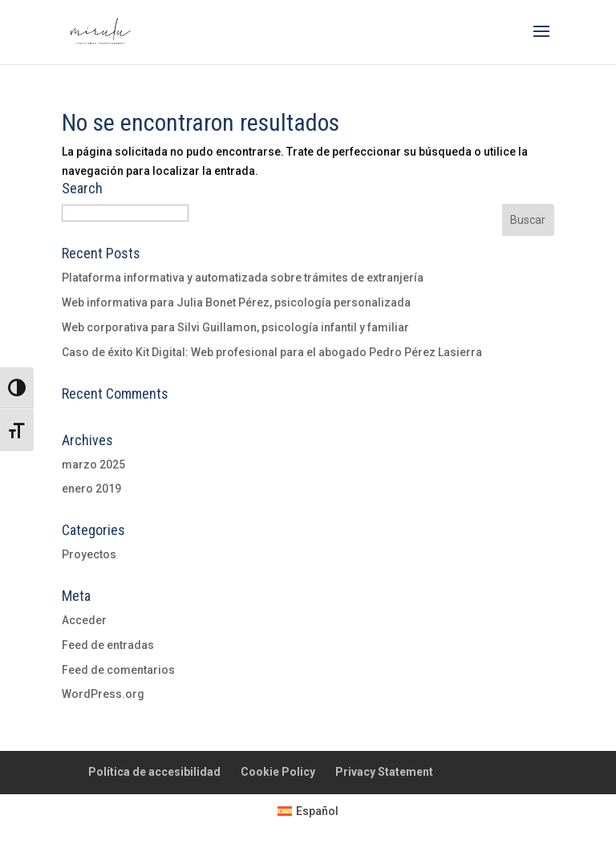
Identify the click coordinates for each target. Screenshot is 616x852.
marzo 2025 (93, 465)
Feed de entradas (108, 645)
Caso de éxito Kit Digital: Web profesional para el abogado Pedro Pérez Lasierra (272, 352)
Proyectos (89, 554)
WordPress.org (103, 694)
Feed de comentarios (118, 670)
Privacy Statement (384, 772)
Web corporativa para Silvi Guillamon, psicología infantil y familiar (235, 327)
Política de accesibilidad (154, 772)
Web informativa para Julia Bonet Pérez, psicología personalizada (236, 302)
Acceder (84, 620)
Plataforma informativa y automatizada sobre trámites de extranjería (243, 278)
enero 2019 (91, 489)
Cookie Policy (278, 772)
